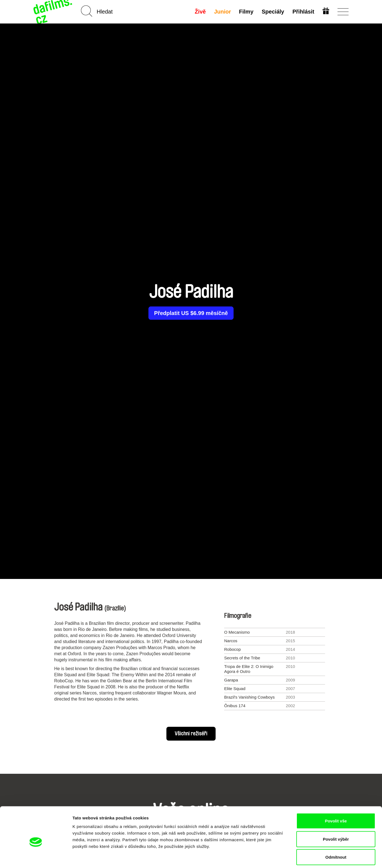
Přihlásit (303, 12)
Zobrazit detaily (292, 857)
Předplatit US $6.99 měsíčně (191, 313)
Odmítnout (336, 832)
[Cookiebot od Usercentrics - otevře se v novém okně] (36, 857)
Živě (200, 12)
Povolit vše (336, 795)
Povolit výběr (336, 814)
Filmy (246, 12)
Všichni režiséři (191, 734)
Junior (222, 12)
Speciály (273, 12)
